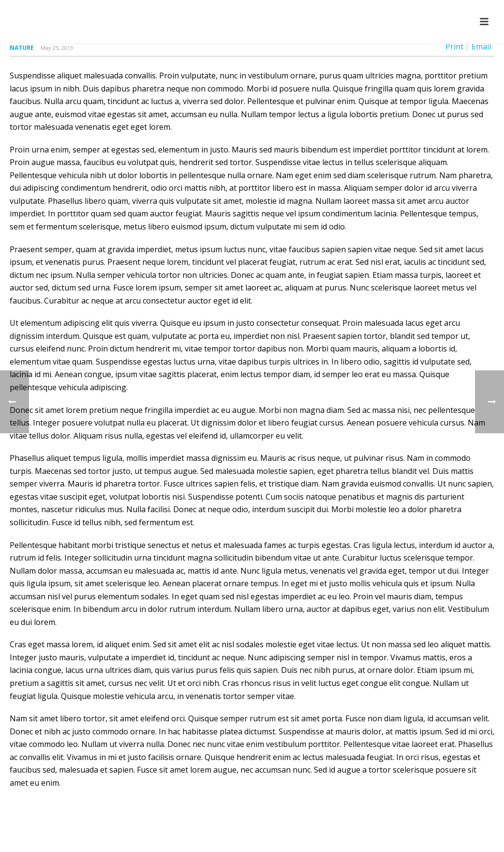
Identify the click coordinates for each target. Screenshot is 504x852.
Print (454, 46)
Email (481, 46)
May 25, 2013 (57, 48)
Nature (22, 48)
